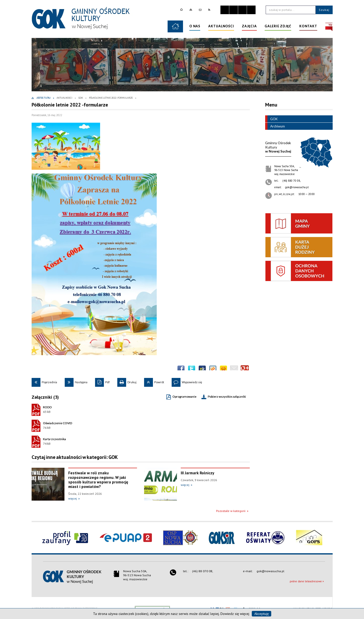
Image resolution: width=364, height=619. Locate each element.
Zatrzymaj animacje (225, 10)
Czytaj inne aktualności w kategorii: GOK (75, 457)
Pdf (102, 381)
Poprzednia (44, 381)
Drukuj (127, 381)
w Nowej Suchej (278, 147)
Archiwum (275, 126)
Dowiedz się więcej (235, 614)
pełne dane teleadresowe (306, 581)
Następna (76, 381)
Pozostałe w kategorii (231, 511)
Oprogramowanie (184, 397)
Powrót (154, 381)
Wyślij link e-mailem (234, 369)
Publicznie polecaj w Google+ (245, 369)
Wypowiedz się (187, 381)
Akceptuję (261, 614)
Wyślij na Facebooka (181, 369)
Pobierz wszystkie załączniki (227, 397)
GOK (271, 119)
